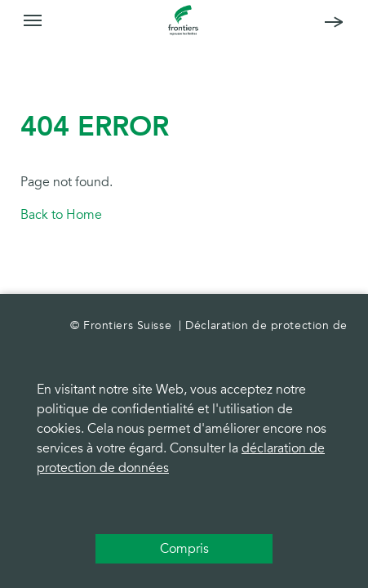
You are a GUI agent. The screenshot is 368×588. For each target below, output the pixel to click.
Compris (184, 549)
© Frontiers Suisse (123, 325)
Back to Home (61, 215)
